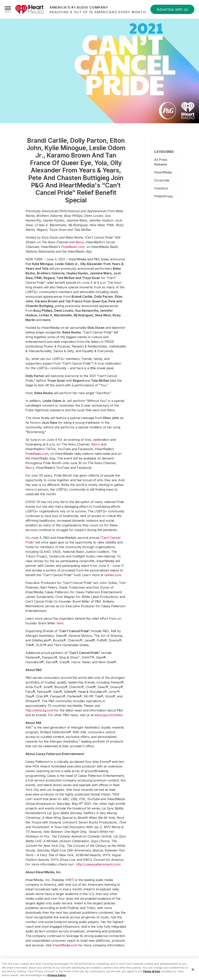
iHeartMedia (29, 9)
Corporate (162, 180)
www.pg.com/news (108, 715)
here (60, 623)
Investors (161, 188)
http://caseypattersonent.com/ (99, 864)
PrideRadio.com (37, 454)
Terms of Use (151, 974)
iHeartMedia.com (65, 945)
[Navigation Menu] (8, 9)
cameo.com (113, 575)
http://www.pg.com (39, 710)
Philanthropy (164, 196)
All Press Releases (161, 162)
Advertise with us (172, 9)
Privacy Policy (57, 978)
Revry (96, 444)
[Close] (193, 972)
